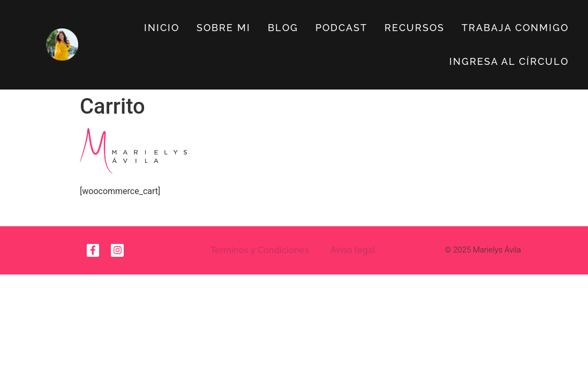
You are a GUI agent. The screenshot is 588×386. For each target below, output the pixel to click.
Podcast (341, 28)
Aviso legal (353, 250)
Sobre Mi (224, 28)
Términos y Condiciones (260, 250)
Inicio (162, 28)
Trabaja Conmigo (515, 28)
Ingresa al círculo (509, 61)
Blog (283, 28)
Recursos (414, 28)
